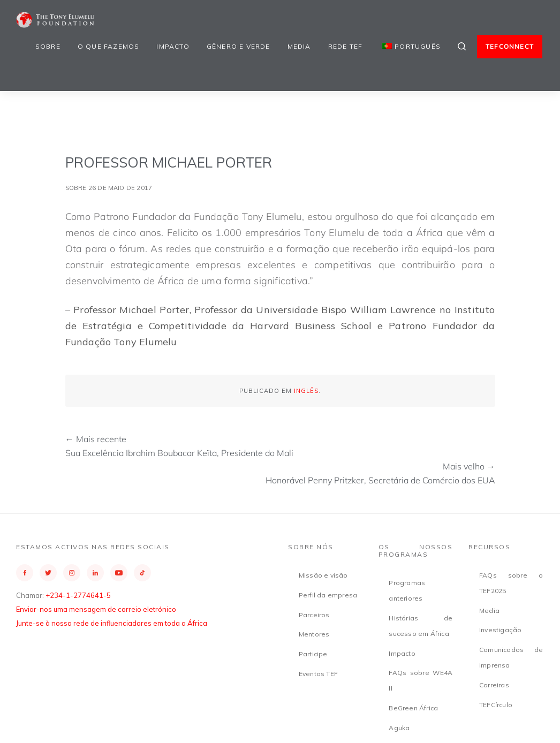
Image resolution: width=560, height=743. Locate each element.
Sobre (48, 46)
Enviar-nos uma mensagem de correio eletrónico (96, 609)
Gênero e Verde (239, 46)
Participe (313, 654)
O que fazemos (109, 46)
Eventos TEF (318, 674)
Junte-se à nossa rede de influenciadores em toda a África (112, 623)
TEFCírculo (496, 705)
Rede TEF (346, 46)
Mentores (314, 634)
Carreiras (494, 685)
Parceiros (314, 615)
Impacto (173, 46)
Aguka (399, 728)
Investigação (500, 630)
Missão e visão (323, 575)
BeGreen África (413, 708)
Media (299, 46)
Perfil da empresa (328, 595)
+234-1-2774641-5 (78, 595)
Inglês (306, 391)
